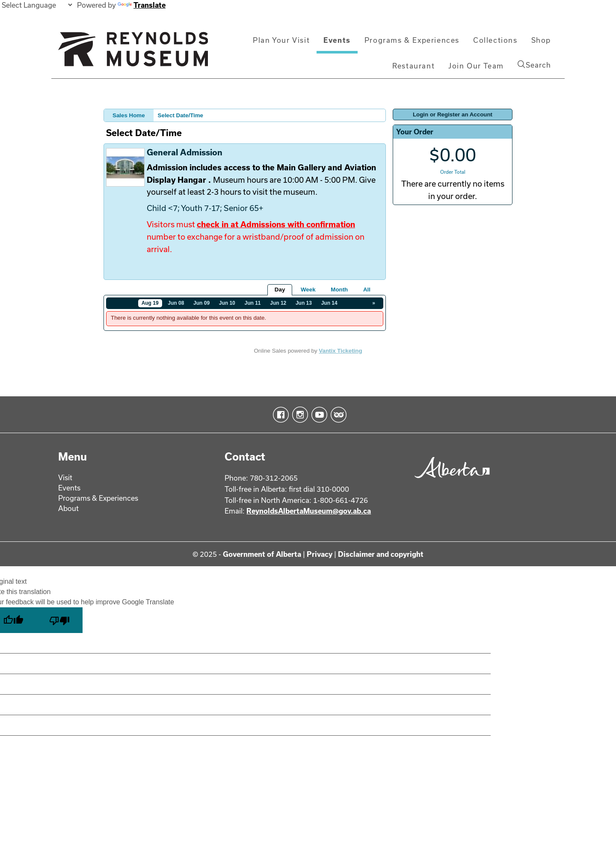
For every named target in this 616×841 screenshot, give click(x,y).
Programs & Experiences (412, 40)
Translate (142, 5)
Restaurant (413, 66)
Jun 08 (176, 303)
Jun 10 (227, 303)
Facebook (279, 415)
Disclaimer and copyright (381, 554)
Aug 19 (150, 303)
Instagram (298, 415)
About (68, 508)
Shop (541, 40)
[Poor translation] (59, 620)
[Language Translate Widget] (37, 5)
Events (337, 40)
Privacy (320, 554)
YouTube (318, 415)
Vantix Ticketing (340, 351)
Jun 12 (278, 303)
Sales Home (129, 115)
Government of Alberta (262, 554)
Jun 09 (201, 303)
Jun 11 (253, 303)
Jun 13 (304, 303)
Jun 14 (329, 303)
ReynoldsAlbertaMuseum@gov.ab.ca (309, 511)
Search (534, 65)
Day (280, 290)
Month (339, 290)
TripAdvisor (337, 415)
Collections (495, 40)
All (367, 290)
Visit (65, 477)
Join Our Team (476, 66)
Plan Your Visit (281, 40)
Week (308, 290)
